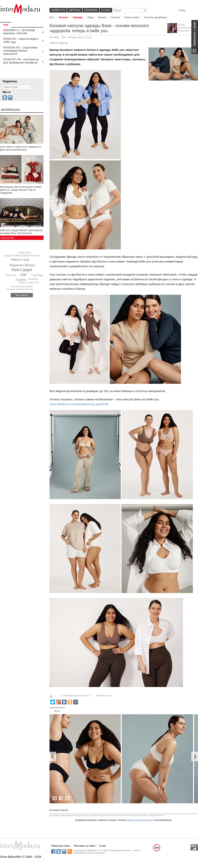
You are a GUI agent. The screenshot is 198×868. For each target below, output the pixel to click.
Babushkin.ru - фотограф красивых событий (19, 32)
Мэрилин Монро (22, 265)
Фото (57, 711)
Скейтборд (37, 275)
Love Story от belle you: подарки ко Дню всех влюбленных (20, 148)
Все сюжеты (22, 295)
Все (52, 17)
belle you (63, 43)
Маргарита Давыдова (22, 286)
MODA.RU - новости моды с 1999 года (21, 40)
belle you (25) (8, 238)
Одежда (78, 17)
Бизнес (102, 17)
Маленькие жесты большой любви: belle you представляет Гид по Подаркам (21, 190)
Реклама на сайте (85, 846)
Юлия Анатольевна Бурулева (186, 28)
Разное (116, 17)
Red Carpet (22, 270)
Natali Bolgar (25, 253)
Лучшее (63, 17)
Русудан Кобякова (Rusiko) (20, 289)
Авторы (75, 10)
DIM (23, 275)
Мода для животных (29, 282)
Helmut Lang (20, 260)
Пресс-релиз (132, 17)
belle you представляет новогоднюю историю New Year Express (21, 232)
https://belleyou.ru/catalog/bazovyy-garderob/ (79, 404)
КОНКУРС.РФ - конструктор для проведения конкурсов (21, 61)
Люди (90, 17)
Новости (58, 10)
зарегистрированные (140, 820)
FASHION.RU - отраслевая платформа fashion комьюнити (20, 51)
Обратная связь (61, 846)
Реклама (91, 10)
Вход (181, 10)
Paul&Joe (33, 279)
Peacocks (11, 275)
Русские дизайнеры (156, 17)
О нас (106, 10)
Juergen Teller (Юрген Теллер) (22, 255)
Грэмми (21, 280)
